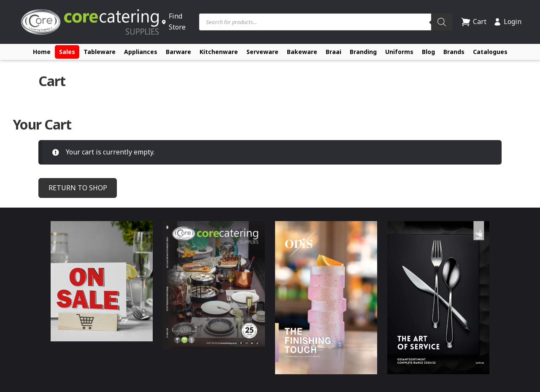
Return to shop (78, 188)
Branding (363, 52)
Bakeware (302, 52)
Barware (178, 52)
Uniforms (399, 52)
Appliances (141, 52)
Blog (428, 52)
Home (42, 52)
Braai (333, 52)
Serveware (262, 52)
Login (507, 22)
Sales (67, 52)
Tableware (100, 52)
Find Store (173, 22)
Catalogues (490, 52)
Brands (454, 52)
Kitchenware (219, 52)
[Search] (442, 22)
